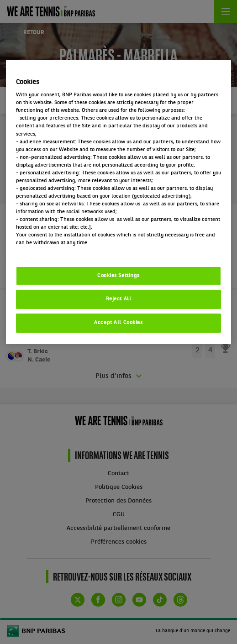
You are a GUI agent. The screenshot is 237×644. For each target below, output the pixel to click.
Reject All (119, 299)
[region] (118, 202)
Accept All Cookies (118, 323)
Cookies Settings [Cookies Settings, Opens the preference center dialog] (118, 275)
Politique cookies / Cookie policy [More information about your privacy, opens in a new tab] (56, 251)
